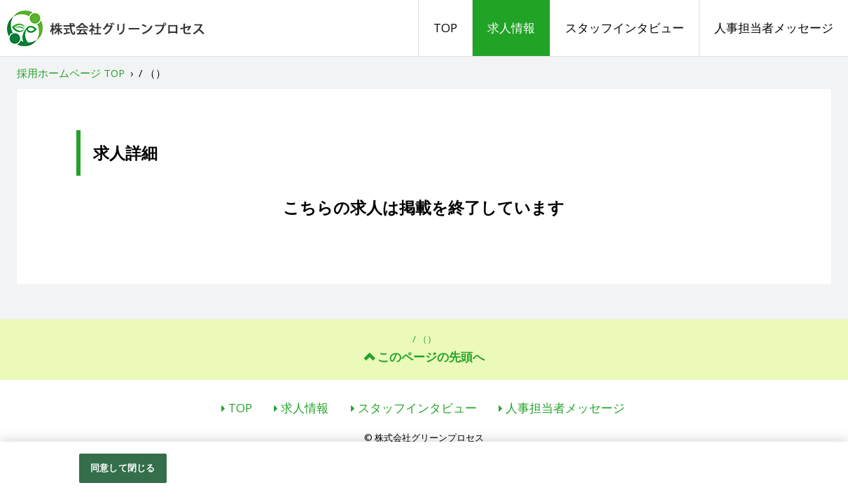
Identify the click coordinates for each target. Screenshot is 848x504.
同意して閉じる (123, 470)
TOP (445, 28)
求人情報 (511, 28)
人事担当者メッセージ (774, 28)
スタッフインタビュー (625, 28)
